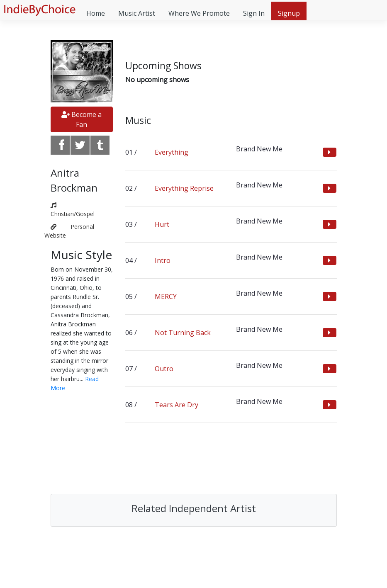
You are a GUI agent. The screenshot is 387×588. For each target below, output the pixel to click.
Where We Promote (199, 13)
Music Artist (137, 13)
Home (96, 13)
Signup (289, 13)
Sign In (254, 13)
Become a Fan (82, 119)
